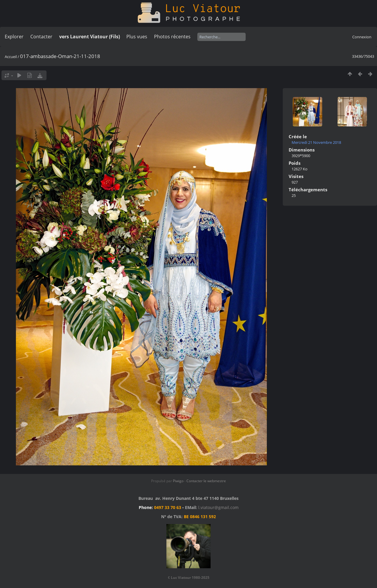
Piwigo (178, 481)
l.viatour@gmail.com (218, 507)
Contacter (41, 37)
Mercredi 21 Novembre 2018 (316, 142)
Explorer (14, 37)
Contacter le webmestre (206, 481)
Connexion (362, 37)
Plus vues (137, 37)
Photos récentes (172, 37)
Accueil (11, 57)
